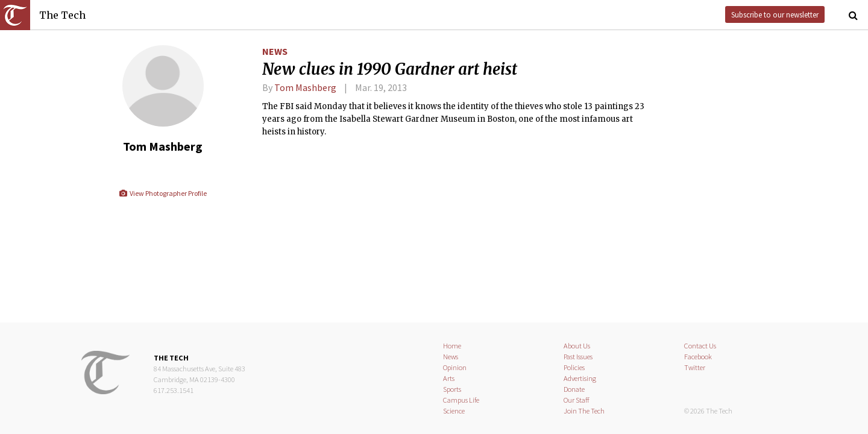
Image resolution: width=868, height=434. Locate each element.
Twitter (695, 367)
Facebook (698, 357)
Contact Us (700, 346)
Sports (452, 389)
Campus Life (461, 400)
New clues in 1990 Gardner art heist (390, 69)
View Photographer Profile (162, 193)
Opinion (455, 367)
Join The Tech (584, 411)
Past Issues (578, 357)
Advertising (580, 378)
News (275, 51)
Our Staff (577, 400)
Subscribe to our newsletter (775, 14)
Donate (574, 389)
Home (452, 346)
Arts (449, 378)
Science (454, 411)
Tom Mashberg (305, 87)
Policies (574, 367)
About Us (577, 346)
